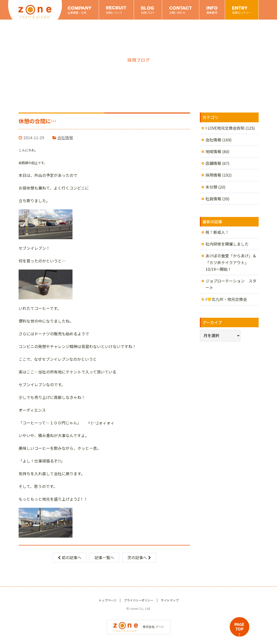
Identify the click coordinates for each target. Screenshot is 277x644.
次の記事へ (139, 557)
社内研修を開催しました (227, 244)
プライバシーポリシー (139, 600)
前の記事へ (70, 557)
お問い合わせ (177, 12)
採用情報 (213, 175)
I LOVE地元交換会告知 (225, 128)
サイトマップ (170, 600)
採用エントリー (242, 12)
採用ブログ (148, 12)
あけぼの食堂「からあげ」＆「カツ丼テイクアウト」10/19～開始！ (231, 262)
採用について (114, 12)
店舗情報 (213, 163)
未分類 (211, 187)
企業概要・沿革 (77, 12)
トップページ (108, 600)
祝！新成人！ (217, 232)
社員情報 (213, 199)
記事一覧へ (104, 557)
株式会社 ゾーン (139, 627)
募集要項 (212, 12)
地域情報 (213, 151)
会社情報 (65, 137)
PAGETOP (239, 629)
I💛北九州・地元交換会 (226, 299)
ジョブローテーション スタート (231, 284)
